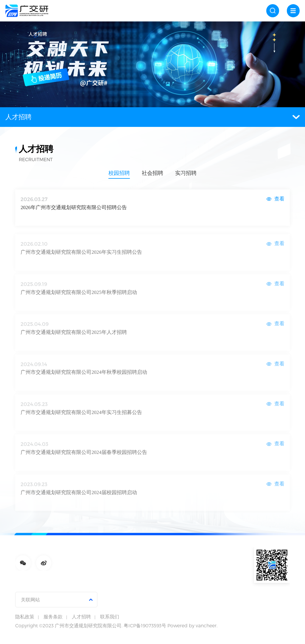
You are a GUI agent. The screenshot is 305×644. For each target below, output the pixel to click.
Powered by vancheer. (192, 625)
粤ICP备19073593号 (145, 625)
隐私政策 (25, 617)
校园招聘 (119, 173)
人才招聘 (152, 117)
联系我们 (110, 617)
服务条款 (53, 617)
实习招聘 (186, 173)
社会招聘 (152, 173)
